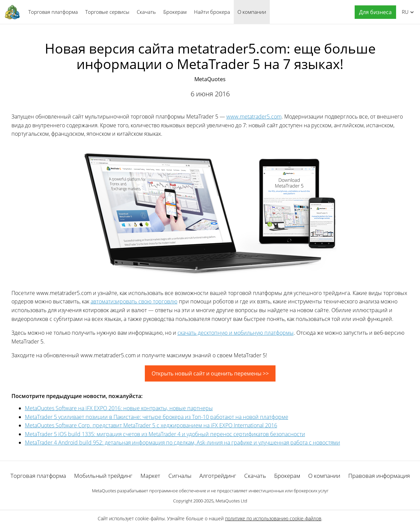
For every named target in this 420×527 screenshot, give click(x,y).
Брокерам (175, 12)
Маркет (150, 476)
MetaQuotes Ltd (231, 501)
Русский (404, 12)
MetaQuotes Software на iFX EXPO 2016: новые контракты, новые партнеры (119, 408)
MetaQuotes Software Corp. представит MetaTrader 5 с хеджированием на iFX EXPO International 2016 (151, 425)
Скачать (146, 12)
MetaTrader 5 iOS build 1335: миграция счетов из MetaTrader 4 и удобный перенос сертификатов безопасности (165, 434)
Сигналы (180, 476)
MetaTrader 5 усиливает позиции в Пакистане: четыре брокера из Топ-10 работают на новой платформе (157, 417)
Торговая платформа (53, 12)
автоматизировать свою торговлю (134, 301)
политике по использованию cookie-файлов (273, 518)
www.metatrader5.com (254, 117)
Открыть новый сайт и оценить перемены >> (210, 373)
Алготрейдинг (218, 476)
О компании (252, 12)
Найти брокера (212, 12)
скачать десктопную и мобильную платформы (236, 333)
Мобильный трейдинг (103, 476)
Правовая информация (379, 476)
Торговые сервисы (107, 12)
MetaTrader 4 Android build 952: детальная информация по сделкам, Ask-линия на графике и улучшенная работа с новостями (183, 442)
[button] (374, 12)
